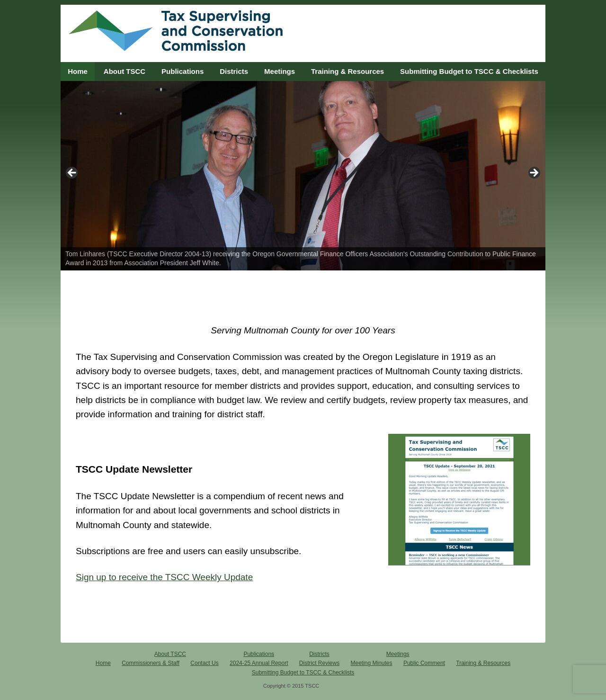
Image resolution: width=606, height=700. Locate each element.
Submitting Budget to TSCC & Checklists (469, 71)
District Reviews (319, 663)
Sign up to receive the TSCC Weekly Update (164, 577)
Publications (183, 71)
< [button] (72, 173)
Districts (234, 71)
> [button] (534, 173)
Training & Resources (348, 71)
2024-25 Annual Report (259, 663)
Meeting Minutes (372, 663)
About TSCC (125, 71)
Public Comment (424, 663)
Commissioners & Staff (151, 663)
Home (78, 71)
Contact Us (204, 663)
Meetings (280, 71)
